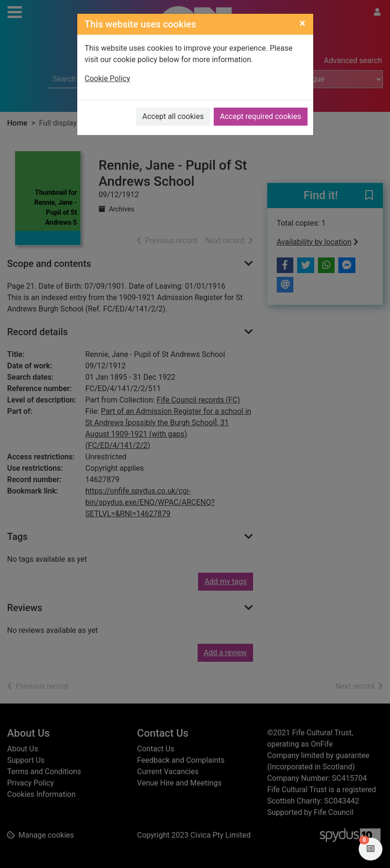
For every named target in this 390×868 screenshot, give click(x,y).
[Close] (303, 23)
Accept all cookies (173, 116)
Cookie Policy (108, 78)
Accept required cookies (261, 116)
